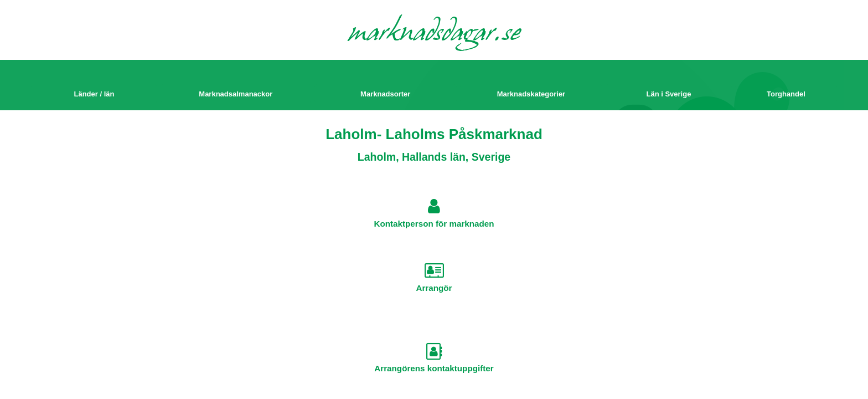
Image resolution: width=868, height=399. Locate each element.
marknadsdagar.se (434, 34)
